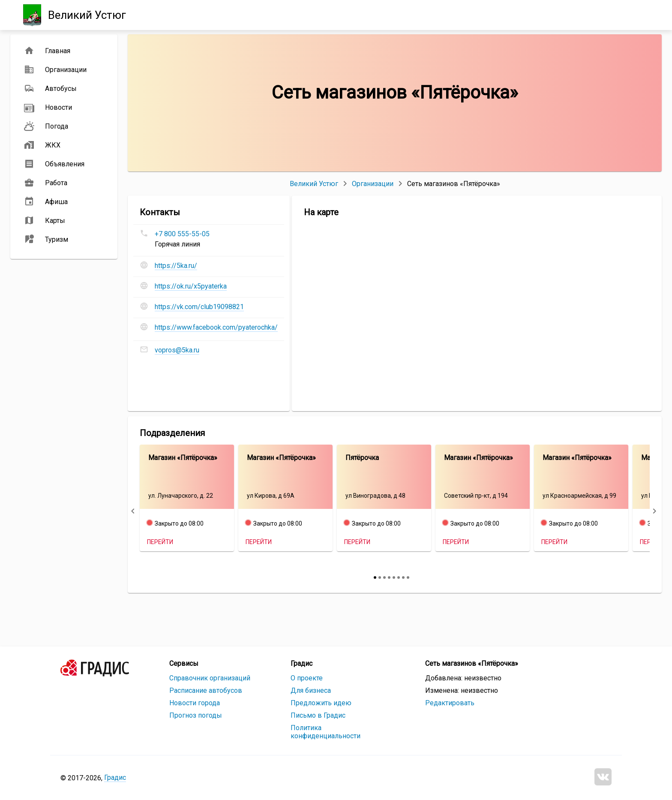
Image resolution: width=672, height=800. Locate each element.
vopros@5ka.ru (177, 350)
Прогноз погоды (196, 715)
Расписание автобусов (206, 690)
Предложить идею (321, 703)
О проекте (307, 678)
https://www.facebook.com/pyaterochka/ (216, 327)
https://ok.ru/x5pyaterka (191, 286)
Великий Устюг (314, 184)
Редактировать (450, 703)
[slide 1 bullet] (375, 577)
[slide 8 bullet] (408, 577)
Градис (115, 777)
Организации (373, 184)
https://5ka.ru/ (176, 266)
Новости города (195, 703)
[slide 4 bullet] (389, 577)
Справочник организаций (210, 678)
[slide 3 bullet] (384, 577)
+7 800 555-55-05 (182, 234)
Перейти (160, 542)
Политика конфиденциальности (325, 732)
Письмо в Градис (318, 715)
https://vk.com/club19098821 (199, 307)
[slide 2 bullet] (380, 577)
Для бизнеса (311, 690)
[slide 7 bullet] (403, 577)
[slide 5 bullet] (394, 577)
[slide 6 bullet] (399, 577)
